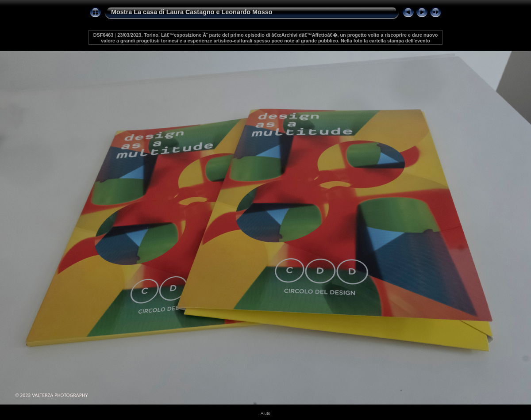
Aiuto (265, 413)
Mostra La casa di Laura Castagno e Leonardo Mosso (192, 12)
